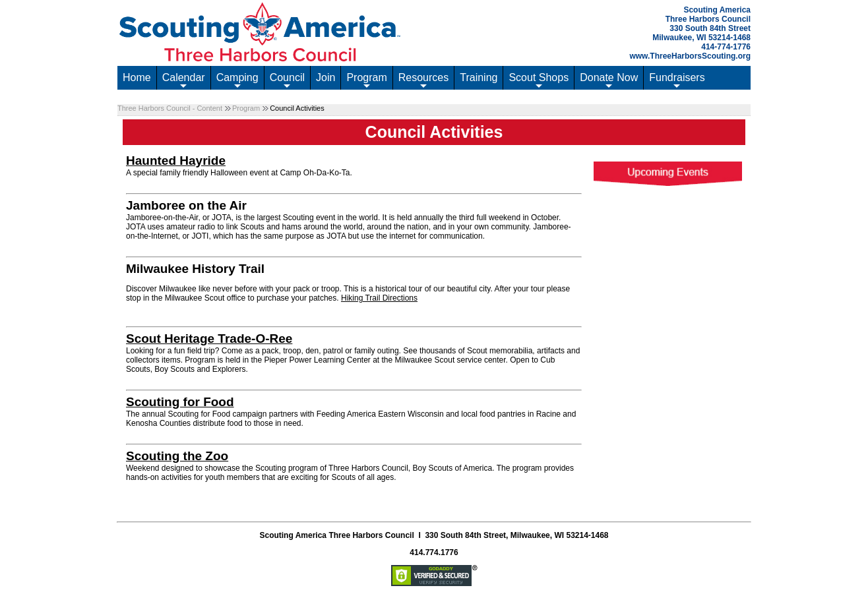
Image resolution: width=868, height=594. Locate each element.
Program (366, 81)
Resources (423, 81)
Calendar (184, 81)
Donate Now (609, 81)
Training (479, 77)
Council (287, 81)
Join (325, 77)
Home (137, 77)
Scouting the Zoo (177, 456)
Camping (237, 81)
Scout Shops (539, 81)
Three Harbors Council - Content (170, 108)
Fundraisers (677, 81)
